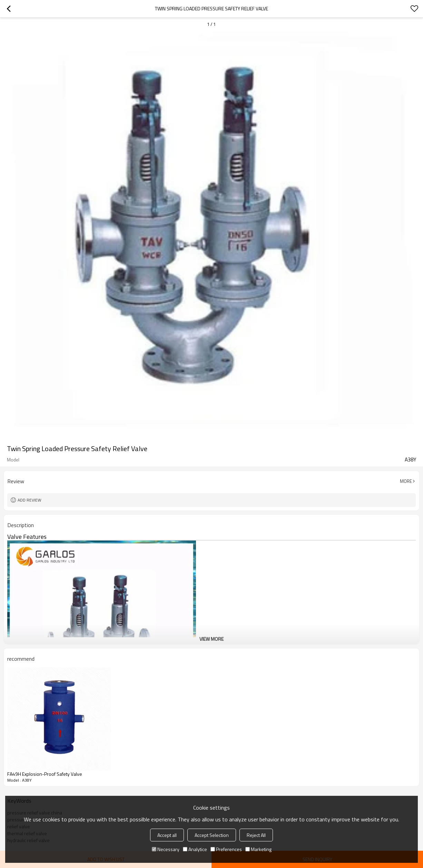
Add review (29, 500)
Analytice (195, 849)
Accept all (167, 835)
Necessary (166, 849)
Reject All (256, 835)
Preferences (226, 849)
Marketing (258, 849)
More (406, 481)
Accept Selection (212, 835)
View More (211, 639)
